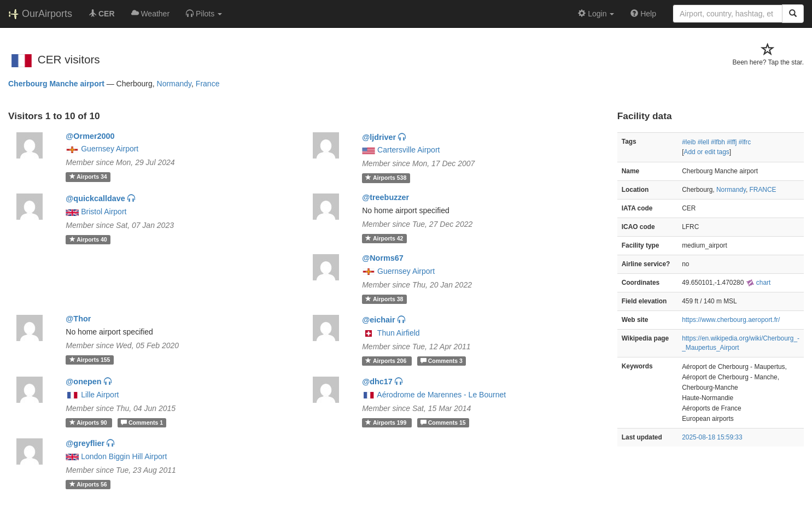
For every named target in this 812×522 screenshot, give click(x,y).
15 (443, 423)
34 (88, 177)
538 (386, 178)
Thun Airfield (399, 333)
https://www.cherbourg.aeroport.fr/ (731, 320)
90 (89, 423)
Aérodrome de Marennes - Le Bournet (441, 395)
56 (88, 484)
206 (387, 361)
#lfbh (718, 142)
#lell (703, 142)
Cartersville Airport (408, 150)
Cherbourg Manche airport (56, 84)
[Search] (793, 14)
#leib (689, 142)
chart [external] (758, 283)
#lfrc (745, 142)
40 (88, 239)
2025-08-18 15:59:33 (712, 437)
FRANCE (763, 190)
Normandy (174, 84)
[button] (204, 14)
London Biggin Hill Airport (124, 456)
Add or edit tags (707, 152)
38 (384, 299)
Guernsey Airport (110, 149)
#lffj (732, 142)
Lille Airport (100, 395)
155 (90, 360)
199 (387, 423)
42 (384, 238)
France (208, 84)
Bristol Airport (104, 212)
